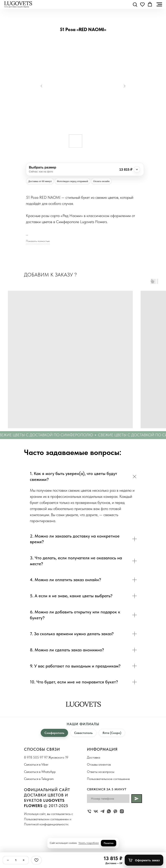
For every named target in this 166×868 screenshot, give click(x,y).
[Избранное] (36, 860)
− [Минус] (8, 860)
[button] (135, 4)
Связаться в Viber (36, 764)
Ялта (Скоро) (112, 733)
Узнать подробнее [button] (89, 843)
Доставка (94, 757)
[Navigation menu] (159, 5)
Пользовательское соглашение (108, 779)
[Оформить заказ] (144, 860)
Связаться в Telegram (39, 779)
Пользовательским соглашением (46, 819)
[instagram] (122, 811)
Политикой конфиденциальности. (46, 824)
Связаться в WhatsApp (40, 772)
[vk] (96, 811)
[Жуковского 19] (89, 811)
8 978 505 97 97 (36, 757)
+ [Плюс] (24, 860)
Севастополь (83, 733)
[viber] (115, 811)
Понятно (109, 843)
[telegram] (102, 811)
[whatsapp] (109, 811)
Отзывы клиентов (99, 764)
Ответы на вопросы (101, 772)
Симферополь (54, 733)
